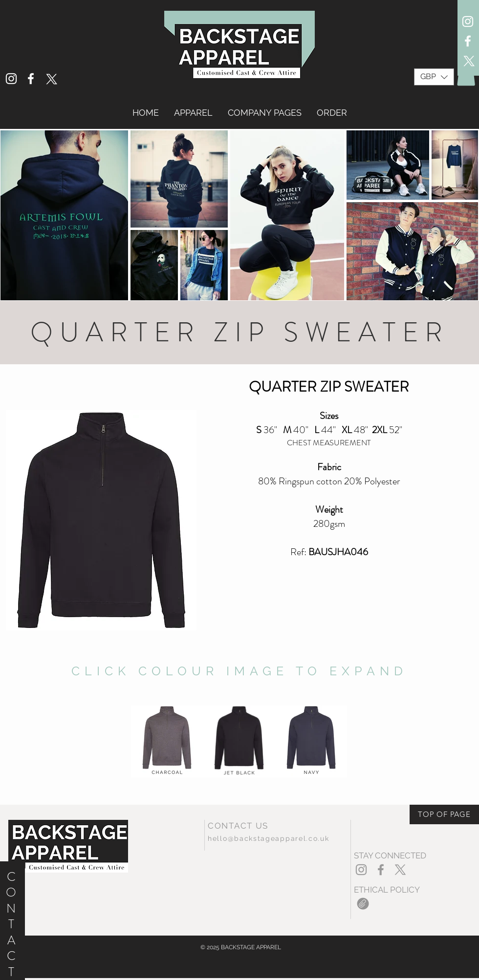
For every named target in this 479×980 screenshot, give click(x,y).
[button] (434, 77)
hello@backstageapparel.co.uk (269, 838)
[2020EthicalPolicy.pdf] (363, 905)
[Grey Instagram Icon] (361, 870)
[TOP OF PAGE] (444, 814)
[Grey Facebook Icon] (381, 870)
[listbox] (434, 77)
